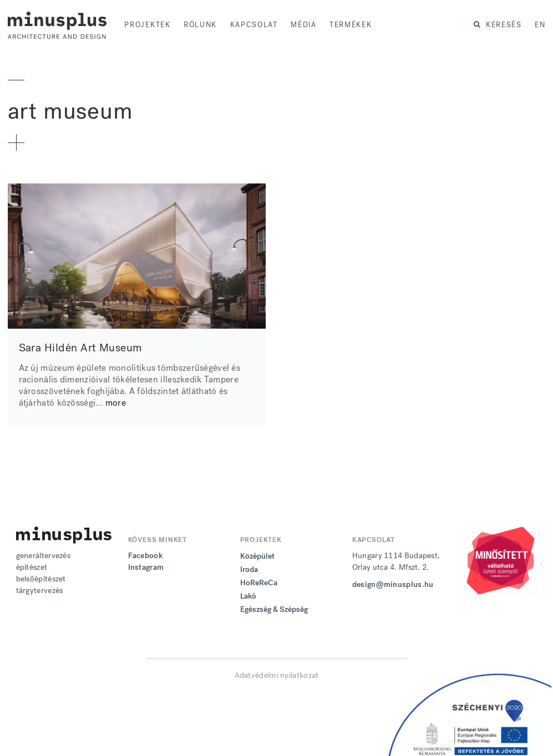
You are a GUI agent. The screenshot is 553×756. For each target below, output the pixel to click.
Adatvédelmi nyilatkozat (277, 675)
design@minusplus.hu (393, 584)
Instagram (146, 567)
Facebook (145, 556)
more (116, 403)
